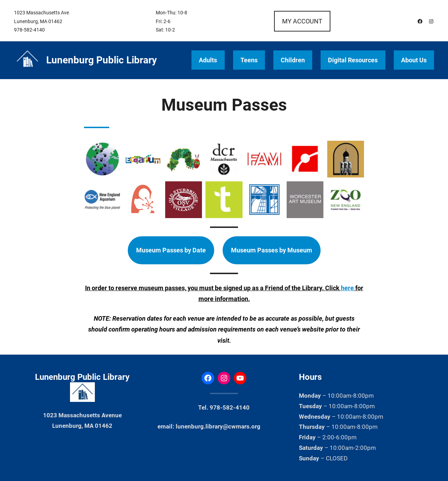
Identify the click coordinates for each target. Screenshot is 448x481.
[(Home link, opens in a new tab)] (27, 60)
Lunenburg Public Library (101, 60)
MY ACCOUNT (302, 21)
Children (293, 60)
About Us (414, 60)
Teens (249, 60)
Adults (208, 60)
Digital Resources (353, 60)
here (347, 288)
